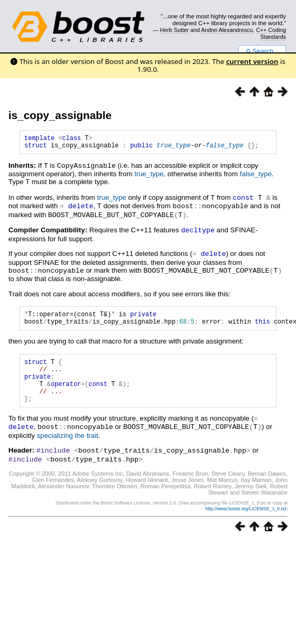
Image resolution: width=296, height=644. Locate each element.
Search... (262, 51)
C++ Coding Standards (271, 33)
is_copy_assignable (60, 115)
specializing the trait (67, 446)
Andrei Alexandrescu (227, 30)
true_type (173, 148)
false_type (225, 148)
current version (252, 61)
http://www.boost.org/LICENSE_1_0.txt (246, 518)
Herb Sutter (175, 30)
